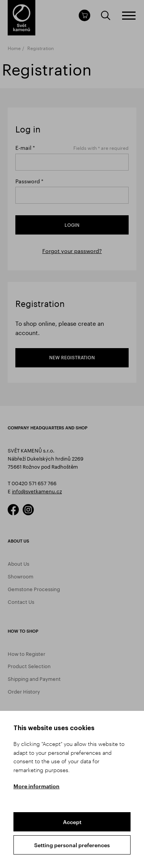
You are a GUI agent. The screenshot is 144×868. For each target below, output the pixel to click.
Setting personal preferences (72, 845)
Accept (72, 822)
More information (36, 786)
